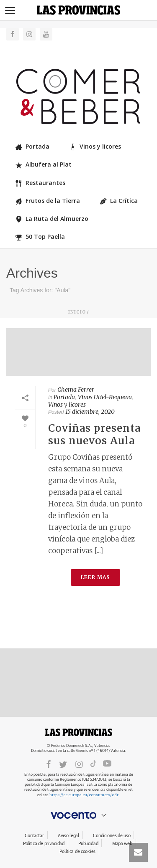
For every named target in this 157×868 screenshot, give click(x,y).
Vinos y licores (95, 146)
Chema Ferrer (76, 390)
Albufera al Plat (44, 164)
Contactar (34, 836)
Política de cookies (77, 852)
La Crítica (119, 201)
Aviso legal (68, 836)
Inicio (77, 312)
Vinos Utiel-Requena (105, 397)
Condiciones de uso (112, 836)
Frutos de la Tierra (48, 201)
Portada (32, 146)
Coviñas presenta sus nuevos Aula (94, 434)
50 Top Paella (40, 237)
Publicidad (88, 844)
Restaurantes (40, 183)
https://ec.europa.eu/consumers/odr (84, 795)
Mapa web (122, 844)
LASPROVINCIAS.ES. (79, 732)
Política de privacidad (44, 844)
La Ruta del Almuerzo (52, 219)
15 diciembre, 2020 (90, 412)
